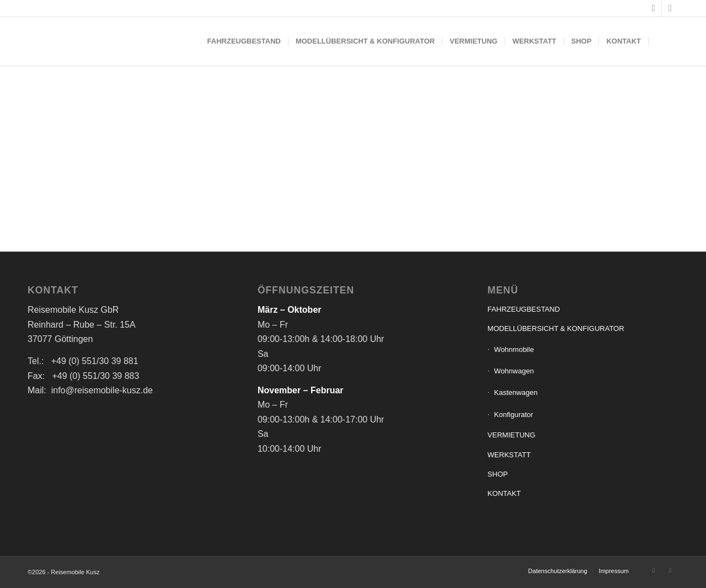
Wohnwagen (514, 371)
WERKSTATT (509, 455)
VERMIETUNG (512, 435)
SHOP (498, 474)
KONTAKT (504, 493)
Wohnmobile (514, 349)
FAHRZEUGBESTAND (524, 309)
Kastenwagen (516, 392)
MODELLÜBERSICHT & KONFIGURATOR (556, 328)
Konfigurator (514, 415)
